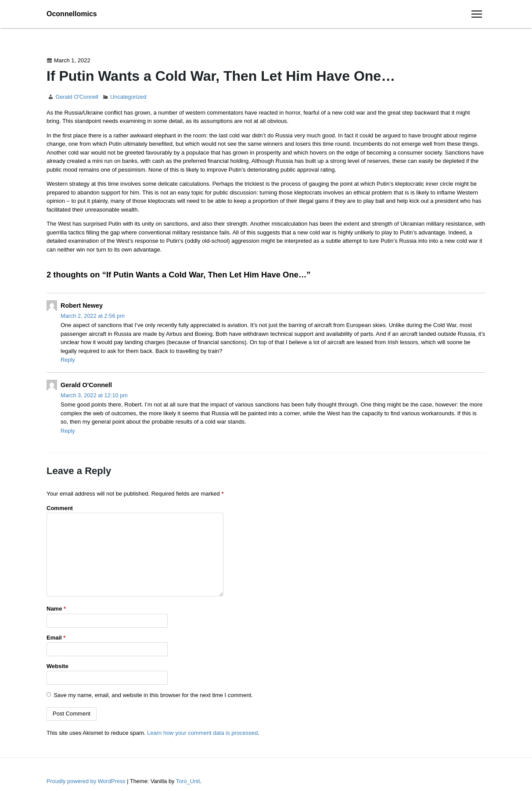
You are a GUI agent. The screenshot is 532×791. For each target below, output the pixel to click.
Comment (60, 508)
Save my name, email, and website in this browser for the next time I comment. (153, 695)
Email (56, 638)
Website (58, 666)
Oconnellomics (72, 14)
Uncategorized (128, 97)
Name (56, 609)
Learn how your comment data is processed (202, 733)
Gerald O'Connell (77, 97)
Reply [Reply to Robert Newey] (68, 360)
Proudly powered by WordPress (87, 781)
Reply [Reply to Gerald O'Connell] (68, 431)
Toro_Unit (188, 781)
